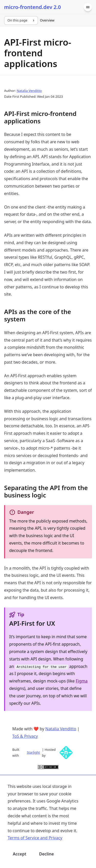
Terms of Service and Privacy (35, 838)
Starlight (33, 752)
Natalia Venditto (29, 91)
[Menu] (88, 7)
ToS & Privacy (25, 736)
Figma (82, 681)
